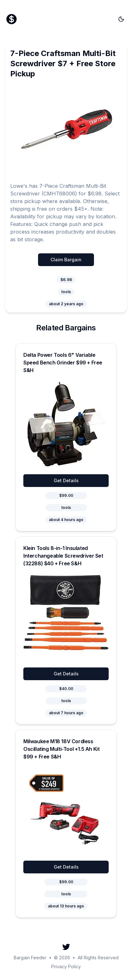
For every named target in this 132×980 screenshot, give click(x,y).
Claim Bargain (66, 260)
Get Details (66, 480)
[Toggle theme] (121, 19)
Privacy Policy (66, 966)
